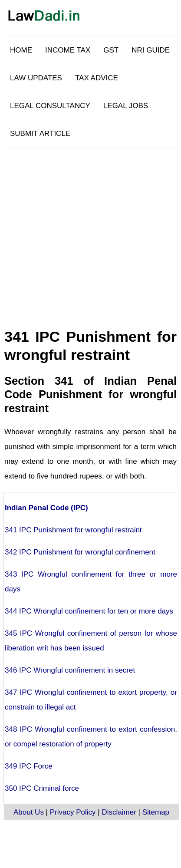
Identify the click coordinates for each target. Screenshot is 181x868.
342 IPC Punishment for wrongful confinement (80, 552)
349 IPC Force (29, 766)
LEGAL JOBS (126, 106)
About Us (29, 812)
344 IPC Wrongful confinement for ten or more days (89, 611)
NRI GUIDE (151, 50)
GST (111, 50)
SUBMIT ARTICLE (40, 134)
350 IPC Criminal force (42, 788)
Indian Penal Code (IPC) (46, 508)
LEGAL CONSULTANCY (50, 106)
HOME (21, 50)
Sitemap (156, 812)
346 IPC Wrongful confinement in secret (70, 670)
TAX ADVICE (97, 78)
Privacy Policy (73, 812)
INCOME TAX (68, 50)
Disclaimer (119, 812)
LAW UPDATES (36, 78)
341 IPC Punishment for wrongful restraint (73, 530)
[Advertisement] (93, 230)
